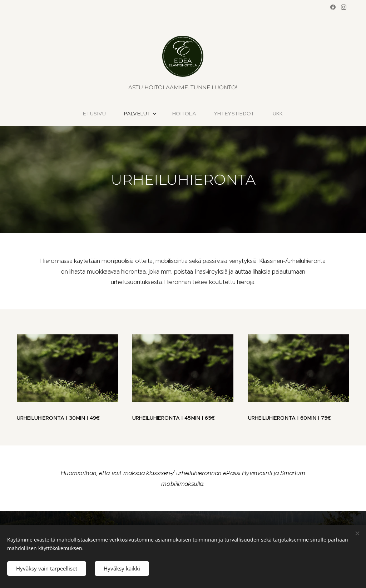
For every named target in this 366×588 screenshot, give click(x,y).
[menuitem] (103, 114)
